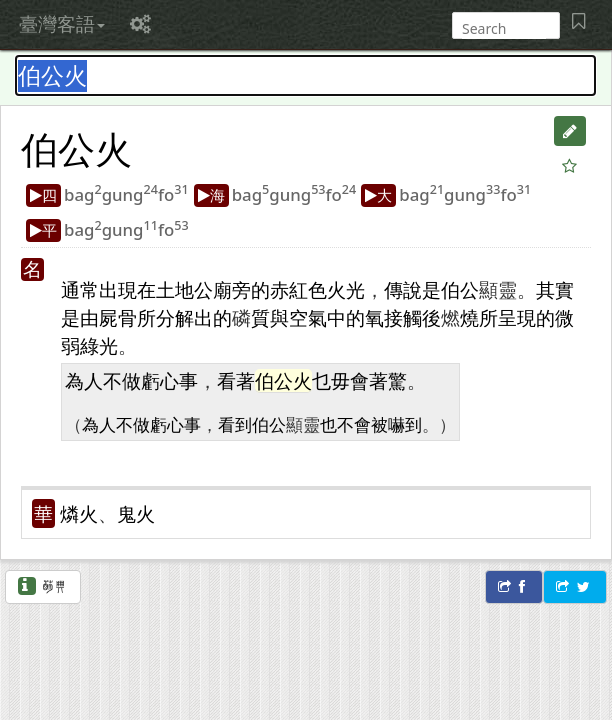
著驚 (388, 380)
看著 (236, 380)
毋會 (350, 380)
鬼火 (136, 513)
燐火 (79, 513)
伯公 (58, 148)
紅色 (308, 289)
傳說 (403, 289)
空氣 (308, 317)
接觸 (403, 317)
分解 (175, 317)
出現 (118, 289)
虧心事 (169, 380)
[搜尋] (504, 28)
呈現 (517, 317)
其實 (555, 289)
